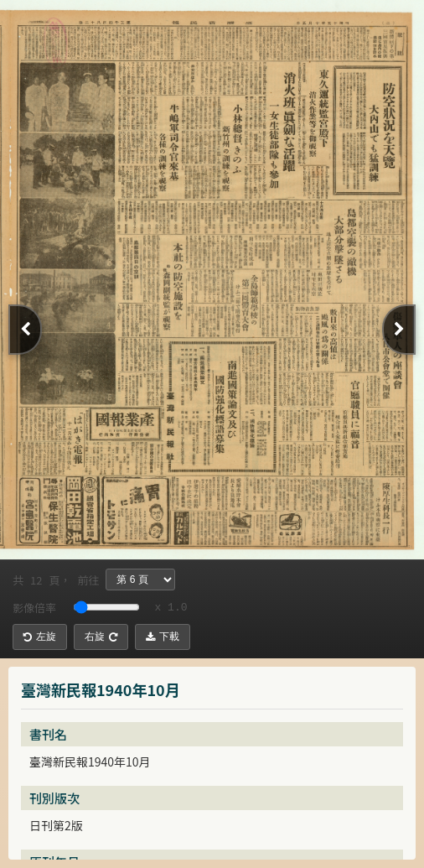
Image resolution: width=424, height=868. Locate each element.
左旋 (40, 637)
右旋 (101, 637)
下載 (163, 637)
